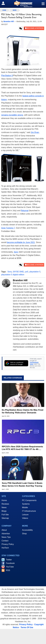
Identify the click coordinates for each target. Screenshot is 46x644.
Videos (25, 518)
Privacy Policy (8, 544)
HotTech (5, 548)
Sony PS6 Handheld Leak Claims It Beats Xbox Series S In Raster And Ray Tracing (22, 484)
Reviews (5, 504)
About (4, 530)
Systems (26, 504)
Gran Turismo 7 (8, 228)
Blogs (4, 511)
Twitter (9, 560)
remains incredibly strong (12, 115)
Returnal (25, 211)
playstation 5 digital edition (13, 275)
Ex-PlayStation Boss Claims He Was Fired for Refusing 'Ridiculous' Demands (23, 411)
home (4, 10)
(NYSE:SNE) (19, 272)
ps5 (27, 272)
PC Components (29, 500)
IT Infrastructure (29, 511)
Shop (24, 534)
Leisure (25, 515)
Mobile (25, 507)
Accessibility (27, 530)
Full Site (5, 515)
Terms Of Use (27, 627)
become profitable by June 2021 (21, 242)
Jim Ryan (35, 132)
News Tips (6, 537)
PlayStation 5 (7, 76)
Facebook (10, 563)
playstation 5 (35, 272)
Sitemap (5, 518)
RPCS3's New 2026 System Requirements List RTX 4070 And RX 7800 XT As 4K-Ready (22, 448)
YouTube (10, 567)
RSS (8, 570)
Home (4, 500)
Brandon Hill (20, 280)
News (15, 10)
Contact (5, 541)
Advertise (6, 534)
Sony (16, 252)
